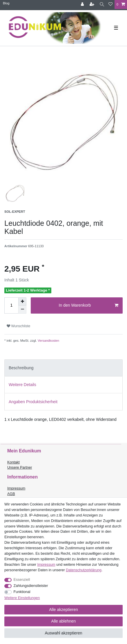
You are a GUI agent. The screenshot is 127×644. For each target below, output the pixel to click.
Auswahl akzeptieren (63, 633)
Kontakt (13, 462)
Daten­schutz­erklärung (84, 570)
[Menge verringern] (22, 310)
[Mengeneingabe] (11, 305)
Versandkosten (48, 341)
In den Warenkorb (89, 305)
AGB (11, 494)
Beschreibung (21, 368)
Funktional (22, 592)
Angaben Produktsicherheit (33, 402)
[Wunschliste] (110, 4)
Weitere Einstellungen (22, 598)
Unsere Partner (20, 467)
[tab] (63, 368)
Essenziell (22, 580)
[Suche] (102, 4)
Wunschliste (18, 326)
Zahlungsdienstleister (31, 586)
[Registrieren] (92, 4)
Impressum (16, 488)
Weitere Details (22, 385)
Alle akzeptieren (63, 610)
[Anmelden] (83, 4)
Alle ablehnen (64, 621)
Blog (6, 3)
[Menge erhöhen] (22, 301)
